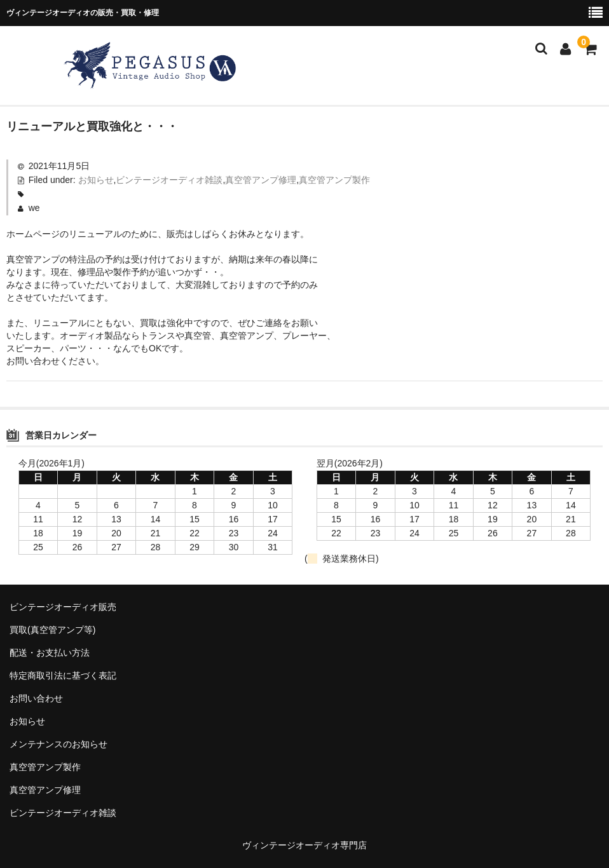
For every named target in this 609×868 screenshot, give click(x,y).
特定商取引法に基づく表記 (63, 675)
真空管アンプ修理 (261, 180)
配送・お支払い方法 (50, 653)
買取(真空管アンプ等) (52, 630)
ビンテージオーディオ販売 (63, 607)
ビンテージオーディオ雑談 (169, 180)
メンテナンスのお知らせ (58, 744)
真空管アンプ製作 (334, 180)
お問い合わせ (36, 698)
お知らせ (96, 180)
